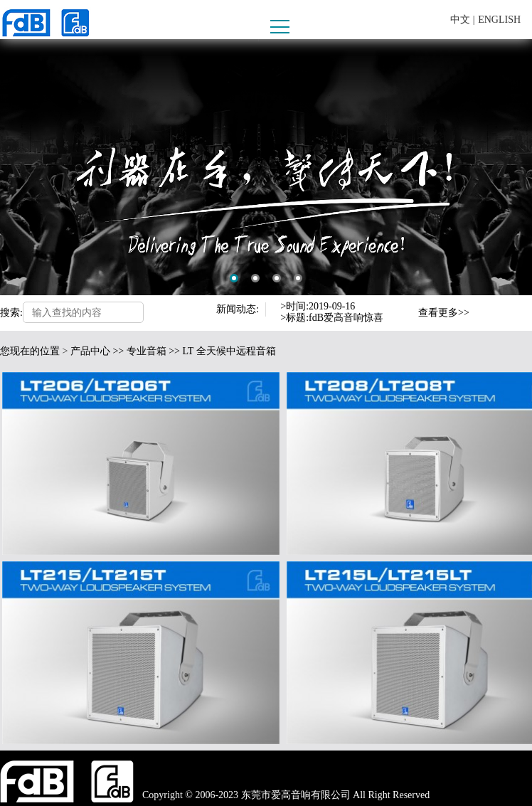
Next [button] (403, 319)
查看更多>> (444, 313)
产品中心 (90, 351)
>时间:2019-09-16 (318, 306)
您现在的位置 (30, 351)
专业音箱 (147, 351)
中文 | (462, 20)
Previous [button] (403, 307)
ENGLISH (499, 20)
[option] (266, 167)
